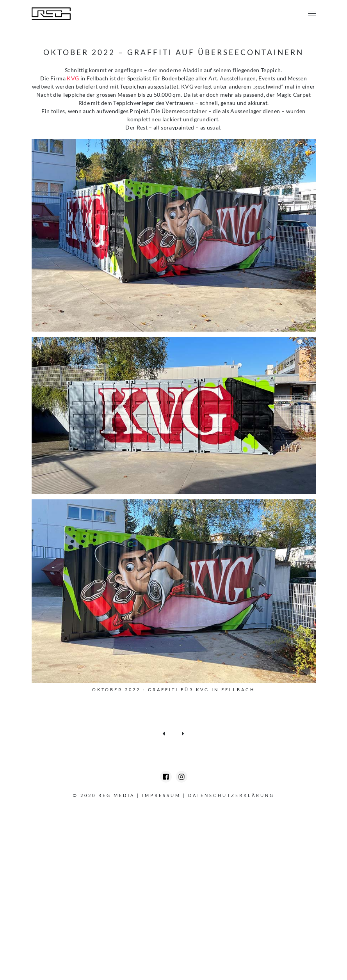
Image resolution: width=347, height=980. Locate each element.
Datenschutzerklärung (231, 795)
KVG (73, 78)
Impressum (161, 795)
